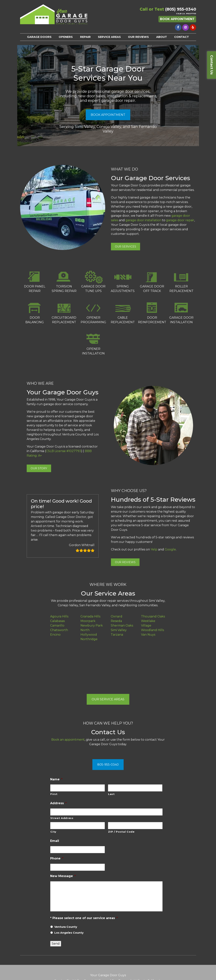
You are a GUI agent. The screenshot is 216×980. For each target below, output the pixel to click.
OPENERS (66, 37)
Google (170, 549)
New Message (63, 876)
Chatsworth (59, 630)
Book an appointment (68, 740)
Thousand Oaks (153, 616)
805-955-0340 (108, 765)
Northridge (89, 639)
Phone (57, 858)
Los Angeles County (69, 933)
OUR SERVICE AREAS (108, 699)
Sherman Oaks (122, 625)
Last (111, 794)
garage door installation (143, 220)
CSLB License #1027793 (64, 451)
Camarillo (57, 625)
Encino (55, 635)
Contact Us (212, 65)
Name (56, 779)
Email (55, 841)
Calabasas (57, 621)
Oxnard (117, 616)
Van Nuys (148, 635)
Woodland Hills (152, 630)
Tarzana (117, 635)
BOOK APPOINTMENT (108, 115)
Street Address (62, 818)
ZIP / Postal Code (121, 832)
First (54, 794)
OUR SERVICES (126, 247)
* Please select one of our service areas (84, 918)
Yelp (154, 549)
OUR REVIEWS (138, 37)
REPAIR (85, 37)
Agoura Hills (59, 616)
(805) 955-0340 (181, 9)
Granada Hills (90, 616)
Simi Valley (119, 630)
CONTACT (182, 37)
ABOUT (162, 37)
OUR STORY (39, 468)
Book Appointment (177, 19)
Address (58, 803)
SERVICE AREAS (109, 37)
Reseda (116, 621)
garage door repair (180, 220)
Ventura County (66, 927)
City (53, 832)
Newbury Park (92, 625)
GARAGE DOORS (39, 37)
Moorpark (88, 621)
